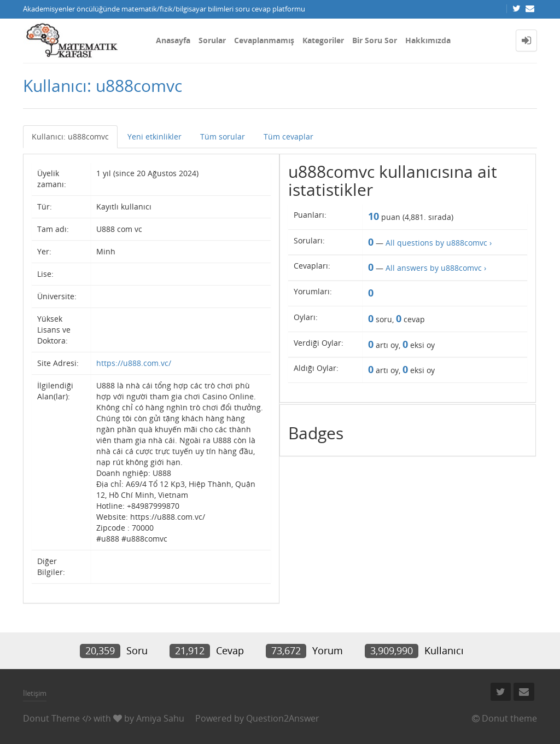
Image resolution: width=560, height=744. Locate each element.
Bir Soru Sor (375, 40)
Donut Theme (51, 718)
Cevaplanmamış (264, 40)
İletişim (35, 693)
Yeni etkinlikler (154, 136)
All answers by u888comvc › (436, 268)
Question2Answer (283, 718)
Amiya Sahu (160, 718)
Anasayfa (173, 40)
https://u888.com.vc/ (134, 363)
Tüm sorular (223, 136)
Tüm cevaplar (288, 136)
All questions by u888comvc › (439, 243)
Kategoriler (323, 40)
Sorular (212, 40)
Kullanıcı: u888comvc (70, 136)
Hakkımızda (428, 40)
